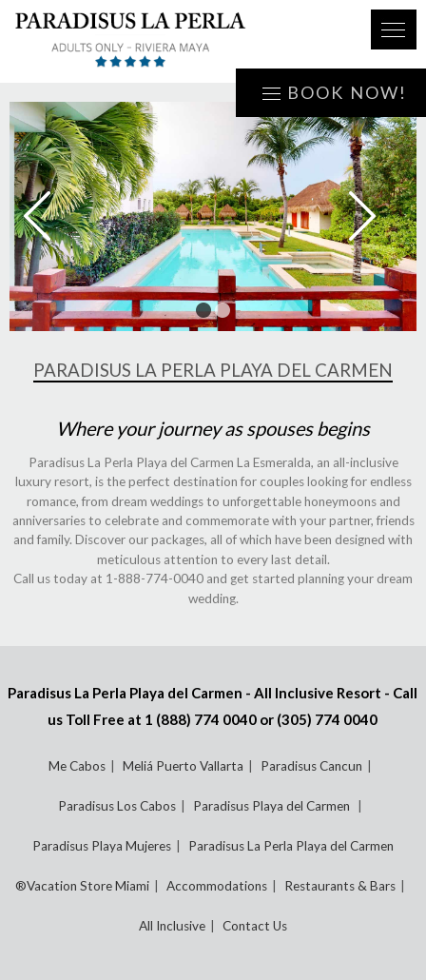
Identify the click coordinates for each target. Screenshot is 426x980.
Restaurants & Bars (340, 886)
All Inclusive (172, 926)
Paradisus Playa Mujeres (102, 846)
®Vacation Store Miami (82, 886)
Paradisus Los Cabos (117, 806)
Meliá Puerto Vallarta (183, 766)
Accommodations (217, 886)
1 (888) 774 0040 (201, 719)
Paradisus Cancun (311, 766)
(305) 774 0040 (327, 719)
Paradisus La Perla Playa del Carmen (291, 846)
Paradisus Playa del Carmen (273, 806)
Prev (50, 216)
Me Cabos (77, 766)
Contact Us (255, 926)
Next (376, 216)
